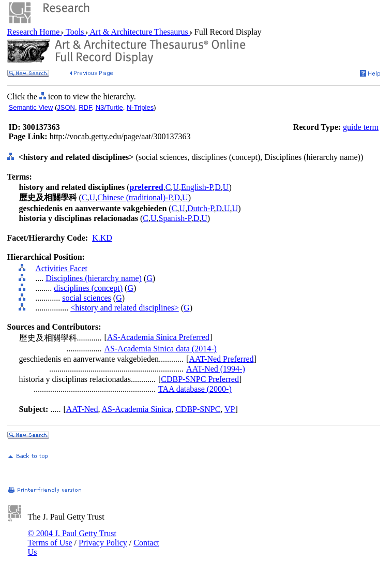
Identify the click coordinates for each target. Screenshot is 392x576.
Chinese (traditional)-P (134, 197)
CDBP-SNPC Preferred (200, 379)
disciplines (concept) (88, 288)
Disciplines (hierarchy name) (94, 278)
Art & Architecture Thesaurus (139, 32)
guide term (361, 127)
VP (230, 409)
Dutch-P (201, 208)
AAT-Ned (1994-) (216, 369)
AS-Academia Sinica (137, 409)
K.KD (102, 238)
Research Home (35, 32)
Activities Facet (61, 268)
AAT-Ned (82, 409)
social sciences (87, 298)
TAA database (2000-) (195, 389)
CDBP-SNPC (198, 409)
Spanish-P (175, 218)
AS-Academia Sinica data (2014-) (161, 349)
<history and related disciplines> (125, 308)
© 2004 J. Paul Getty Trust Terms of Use (72, 538)
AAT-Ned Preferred (221, 359)
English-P (197, 187)
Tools (75, 32)
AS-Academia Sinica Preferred (158, 337)
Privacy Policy (103, 543)
